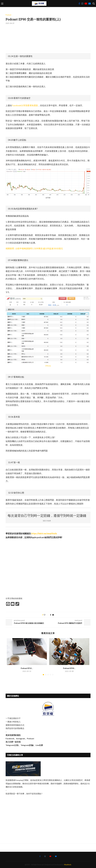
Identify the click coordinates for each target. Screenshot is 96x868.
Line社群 (39, 745)
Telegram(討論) (27, 745)
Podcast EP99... (69, 668)
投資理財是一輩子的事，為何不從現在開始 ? (24, 794)
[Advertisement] (48, 818)
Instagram (21, 738)
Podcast (8, 15)
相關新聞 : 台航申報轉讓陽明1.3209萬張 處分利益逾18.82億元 (34, 248)
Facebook (10, 738)
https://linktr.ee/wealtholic (44, 533)
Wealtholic (68, 865)
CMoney (48, 366)
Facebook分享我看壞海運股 (25, 105)
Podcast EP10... (27, 668)
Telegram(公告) (12, 745)
